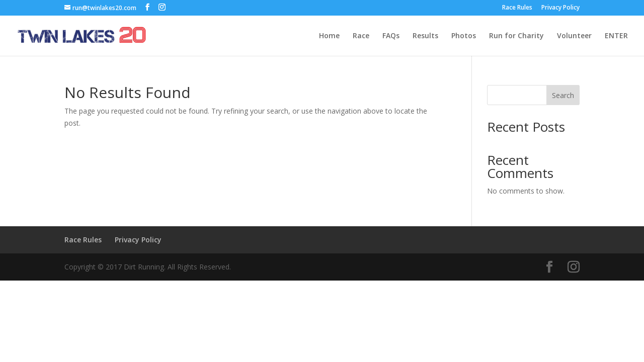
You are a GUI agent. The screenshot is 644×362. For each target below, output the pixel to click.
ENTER (616, 36)
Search (563, 95)
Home (329, 36)
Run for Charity (516, 36)
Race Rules (517, 8)
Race (361, 36)
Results (425, 36)
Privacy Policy (560, 8)
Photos (464, 36)
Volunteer (574, 36)
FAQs (391, 36)
